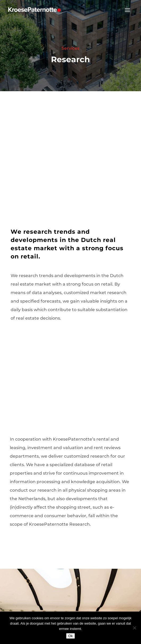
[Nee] (134, 628)
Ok (70, 636)
